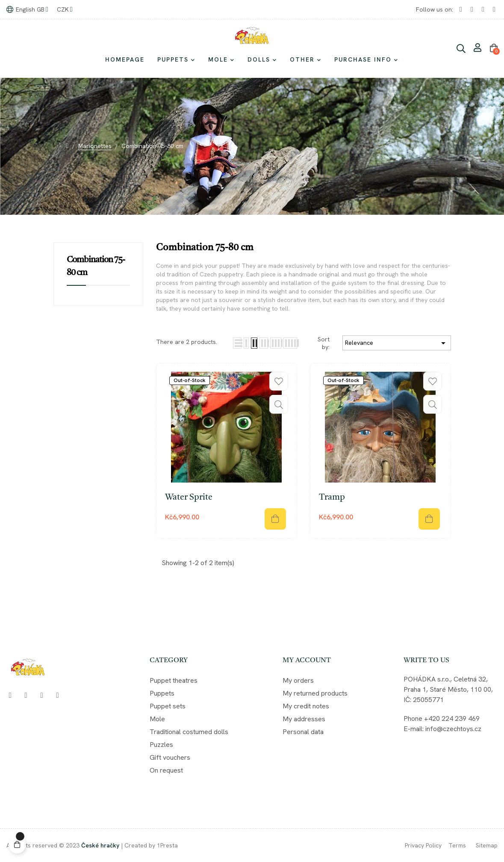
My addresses (304, 719)
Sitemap (487, 845)
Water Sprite (189, 498)
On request (166, 770)
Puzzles (161, 745)
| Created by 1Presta (149, 845)
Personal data (303, 732)
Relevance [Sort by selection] (397, 343)
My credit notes (306, 706)
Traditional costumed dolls (189, 732)
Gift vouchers (170, 757)
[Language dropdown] (27, 9)
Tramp (332, 498)
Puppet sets (168, 706)
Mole (157, 719)
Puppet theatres (174, 680)
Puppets (162, 693)
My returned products (315, 693)
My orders (298, 680)
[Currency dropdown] (65, 9)
